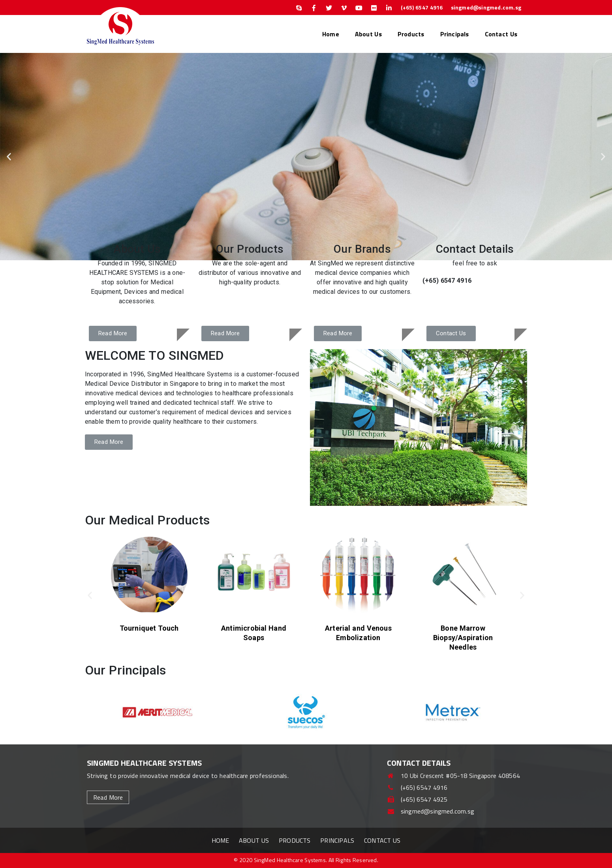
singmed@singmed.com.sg (486, 7)
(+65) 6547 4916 (422, 7)
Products (411, 34)
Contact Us (501, 34)
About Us (368, 34)
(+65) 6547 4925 (417, 799)
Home (331, 34)
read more (108, 797)
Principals (455, 34)
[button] (9, 157)
